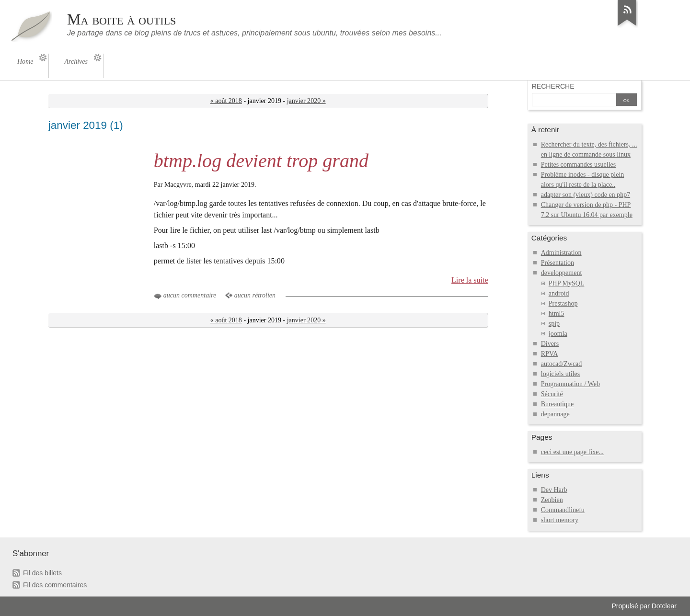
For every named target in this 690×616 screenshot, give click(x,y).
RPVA (550, 354)
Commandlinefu (563, 510)
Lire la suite (470, 280)
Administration (561, 253)
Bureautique (558, 404)
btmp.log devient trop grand (261, 161)
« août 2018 (226, 101)
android (559, 293)
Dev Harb (554, 490)
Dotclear (664, 606)
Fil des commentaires (55, 585)
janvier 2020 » (306, 101)
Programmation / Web (570, 384)
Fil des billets (42, 573)
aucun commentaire (190, 295)
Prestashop (563, 303)
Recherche (553, 86)
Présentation (558, 263)
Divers (550, 344)
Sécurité (552, 394)
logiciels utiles (560, 374)
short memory (560, 520)
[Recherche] (574, 101)
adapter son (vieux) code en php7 (586, 195)
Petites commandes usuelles (578, 165)
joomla (558, 334)
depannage (555, 414)
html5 (557, 314)
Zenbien (552, 500)
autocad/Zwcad (562, 364)
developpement (562, 273)
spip (554, 324)
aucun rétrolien (255, 295)
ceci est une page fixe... (572, 452)
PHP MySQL (567, 283)
